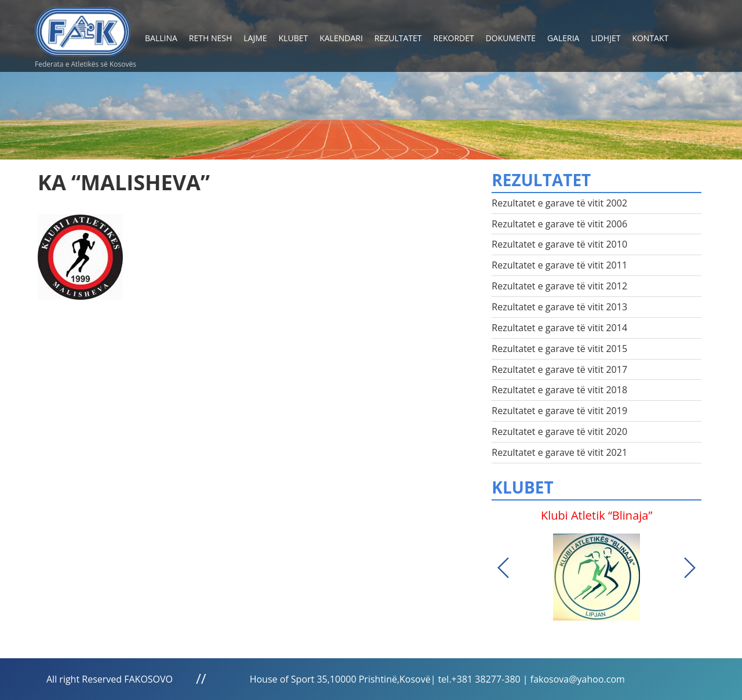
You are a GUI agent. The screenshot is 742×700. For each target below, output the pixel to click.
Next (690, 568)
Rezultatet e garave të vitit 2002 (559, 203)
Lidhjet (605, 38)
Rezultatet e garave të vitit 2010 (559, 244)
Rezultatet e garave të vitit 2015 (559, 349)
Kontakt (650, 38)
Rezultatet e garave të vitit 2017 (559, 369)
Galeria (563, 38)
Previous (503, 568)
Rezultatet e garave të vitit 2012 (559, 286)
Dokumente (511, 38)
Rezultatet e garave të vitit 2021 (559, 452)
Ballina (161, 38)
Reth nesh (210, 38)
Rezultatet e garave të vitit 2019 (559, 411)
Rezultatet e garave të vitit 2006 (559, 224)
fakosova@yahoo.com (578, 679)
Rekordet (454, 38)
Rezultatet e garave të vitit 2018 (559, 390)
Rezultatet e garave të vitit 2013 (559, 307)
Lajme (255, 38)
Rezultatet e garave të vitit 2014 (559, 328)
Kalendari (341, 38)
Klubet (294, 38)
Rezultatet (398, 38)
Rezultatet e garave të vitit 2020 (559, 431)
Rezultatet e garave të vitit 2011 (559, 265)
